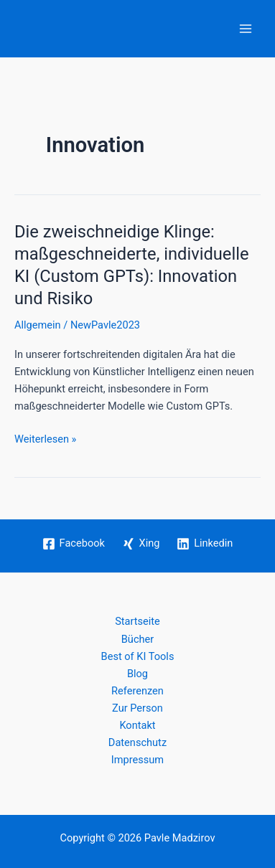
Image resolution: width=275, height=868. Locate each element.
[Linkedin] (205, 544)
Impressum (137, 760)
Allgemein (38, 325)
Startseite (137, 621)
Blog (137, 674)
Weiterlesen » (45, 439)
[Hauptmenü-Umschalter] (246, 29)
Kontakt (137, 725)
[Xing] (141, 544)
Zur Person (137, 708)
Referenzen (137, 691)
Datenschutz (137, 742)
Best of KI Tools (138, 656)
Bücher (137, 639)
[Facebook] (74, 544)
